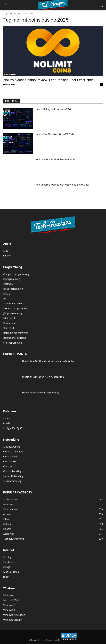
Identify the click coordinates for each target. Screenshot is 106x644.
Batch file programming (16, 333)
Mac (6, 251)
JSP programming (12, 313)
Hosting (7, 557)
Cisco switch (10, 466)
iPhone (7, 256)
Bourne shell (10, 323)
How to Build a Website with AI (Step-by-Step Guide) (62, 185)
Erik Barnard (9, 84)
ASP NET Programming (16, 308)
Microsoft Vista (11, 600)
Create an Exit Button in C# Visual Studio (43, 377)
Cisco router (10, 461)
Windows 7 (9, 605)
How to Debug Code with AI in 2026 (54, 109)
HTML (7, 294)
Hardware (8, 284)
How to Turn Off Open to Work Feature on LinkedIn (48, 361)
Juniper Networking (13, 476)
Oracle (7, 423)
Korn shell (8, 328)
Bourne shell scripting (15, 338)
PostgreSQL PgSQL (14, 428)
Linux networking (12, 481)
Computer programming (16, 274)
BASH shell (9, 318)
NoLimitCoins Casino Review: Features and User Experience (48, 80)
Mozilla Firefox (11, 572)
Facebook (8, 562)
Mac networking (12, 447)
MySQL (7, 418)
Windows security (12, 620)
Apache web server (13, 303)
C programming (12, 279)
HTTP (6, 299)
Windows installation (14, 615)
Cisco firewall (10, 456)
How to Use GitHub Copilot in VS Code (55, 134)
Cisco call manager (13, 452)
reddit (6, 577)
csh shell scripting (12, 343)
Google (7, 567)
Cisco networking (12, 471)
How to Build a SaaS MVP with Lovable (55, 160)
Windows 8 (9, 610)
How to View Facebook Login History (41, 393)
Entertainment (10, 74)
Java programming (13, 289)
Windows (8, 595)
